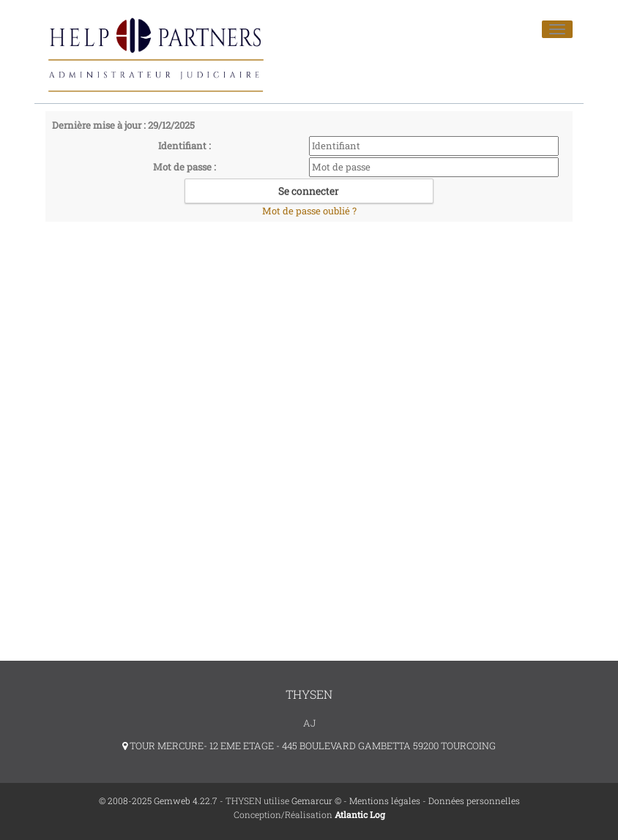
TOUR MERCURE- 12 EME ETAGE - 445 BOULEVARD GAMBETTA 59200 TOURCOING (309, 746)
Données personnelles (474, 800)
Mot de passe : (185, 167)
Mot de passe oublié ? (309, 211)
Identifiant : (185, 146)
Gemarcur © (316, 800)
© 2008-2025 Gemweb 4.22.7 (158, 800)
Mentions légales (385, 800)
